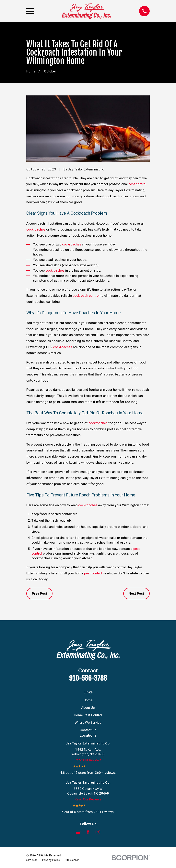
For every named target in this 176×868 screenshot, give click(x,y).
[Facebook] (88, 832)
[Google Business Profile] (78, 832)
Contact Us (88, 730)
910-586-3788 (88, 678)
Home (88, 700)
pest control (137, 184)
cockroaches (36, 229)
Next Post (136, 593)
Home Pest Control (88, 715)
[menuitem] (32, 860)
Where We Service (88, 722)
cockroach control (86, 296)
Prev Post (40, 593)
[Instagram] (98, 832)
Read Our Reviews (88, 760)
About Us (88, 708)
